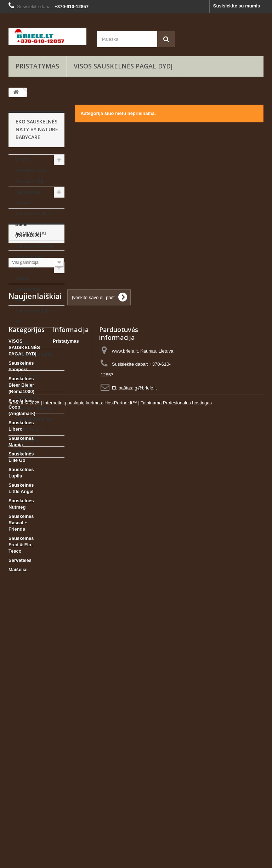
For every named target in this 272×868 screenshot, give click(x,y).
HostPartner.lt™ (121, 849)
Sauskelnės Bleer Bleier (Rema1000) (34, 224)
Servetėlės (27, 441)
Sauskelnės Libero (28, 273)
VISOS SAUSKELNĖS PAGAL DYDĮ (123, 66)
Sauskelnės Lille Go (33, 316)
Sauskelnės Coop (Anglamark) (34, 251)
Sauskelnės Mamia (28, 295)
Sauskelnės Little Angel (34, 360)
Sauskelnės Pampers (28, 197)
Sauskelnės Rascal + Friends (34, 403)
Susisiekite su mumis (237, 6)
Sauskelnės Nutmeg (28, 381)
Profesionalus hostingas (187, 849)
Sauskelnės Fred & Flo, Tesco (33, 424)
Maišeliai (25, 452)
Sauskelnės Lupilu (28, 338)
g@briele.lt (146, 642)
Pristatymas (37, 66)
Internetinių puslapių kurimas (72, 849)
